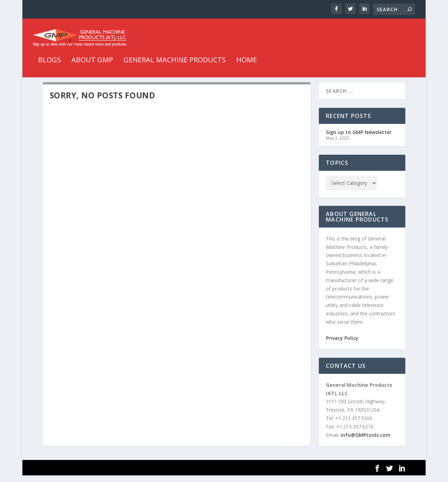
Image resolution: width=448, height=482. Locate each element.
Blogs (50, 58)
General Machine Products (175, 58)
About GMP (92, 58)
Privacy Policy (342, 344)
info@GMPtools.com (366, 441)
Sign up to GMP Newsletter (359, 138)
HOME (247, 58)
